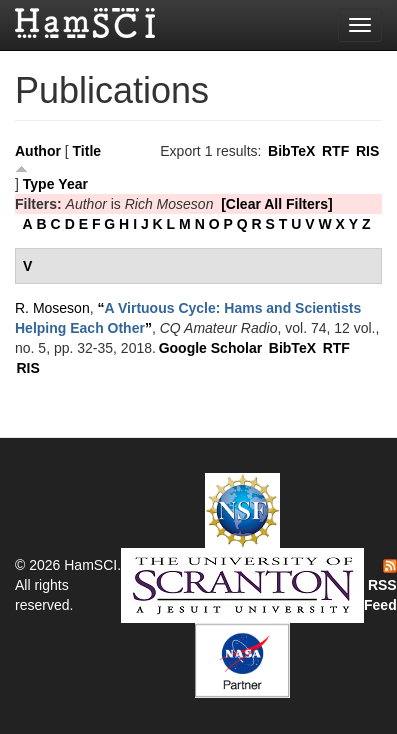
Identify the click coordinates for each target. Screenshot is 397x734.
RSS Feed (380, 586)
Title (87, 151)
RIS (367, 151)
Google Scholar (210, 348)
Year (73, 184)
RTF (335, 151)
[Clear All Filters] (277, 204)
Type (39, 184)
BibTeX (291, 151)
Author (38, 151)
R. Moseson (52, 308)
